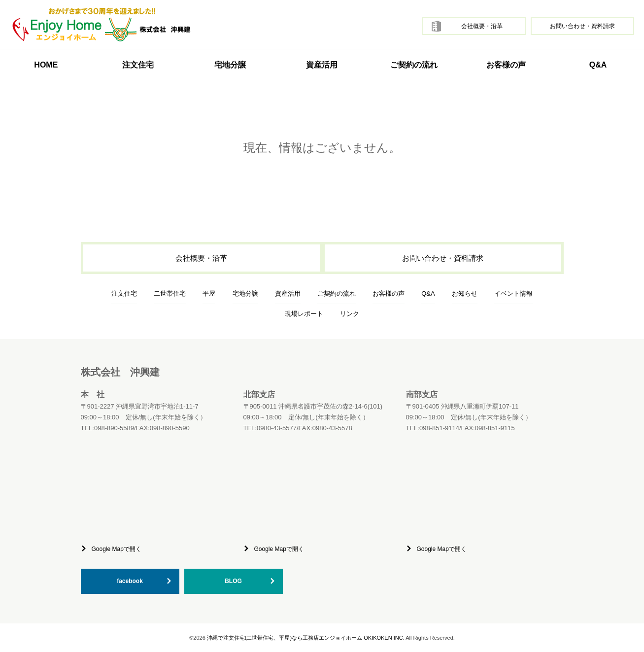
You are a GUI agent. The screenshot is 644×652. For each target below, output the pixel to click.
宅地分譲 (230, 65)
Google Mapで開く (117, 549)
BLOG (233, 581)
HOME (46, 65)
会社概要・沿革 (482, 26)
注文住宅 (124, 293)
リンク (350, 314)
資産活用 (322, 65)
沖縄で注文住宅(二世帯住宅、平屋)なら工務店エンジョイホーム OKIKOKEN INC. (306, 638)
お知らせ (465, 293)
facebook (130, 581)
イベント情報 (513, 293)
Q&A (598, 65)
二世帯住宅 (170, 293)
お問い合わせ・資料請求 (582, 26)
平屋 (209, 293)
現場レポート (304, 314)
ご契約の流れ (414, 65)
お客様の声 (506, 65)
